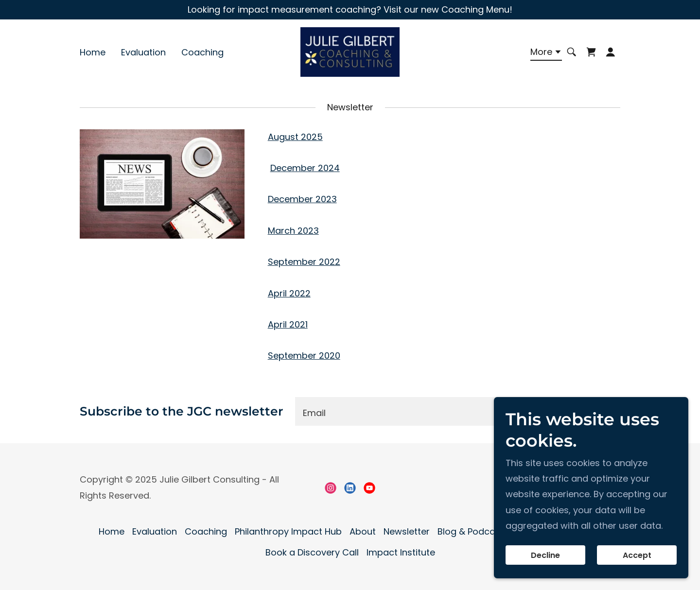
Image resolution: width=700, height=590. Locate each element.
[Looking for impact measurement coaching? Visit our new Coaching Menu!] (350, 10)
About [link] (363, 531)
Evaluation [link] (143, 53)
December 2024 (305, 168)
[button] (546, 54)
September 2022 (304, 262)
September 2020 (304, 356)
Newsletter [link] (407, 531)
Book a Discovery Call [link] (312, 552)
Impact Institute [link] (401, 552)
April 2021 (288, 324)
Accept (637, 555)
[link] (350, 52)
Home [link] (93, 53)
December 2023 (302, 199)
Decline (545, 555)
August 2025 (295, 137)
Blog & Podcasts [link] (473, 531)
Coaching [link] (202, 53)
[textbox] (411, 411)
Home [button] (112, 531)
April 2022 (289, 293)
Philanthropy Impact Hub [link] (288, 531)
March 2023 (293, 231)
